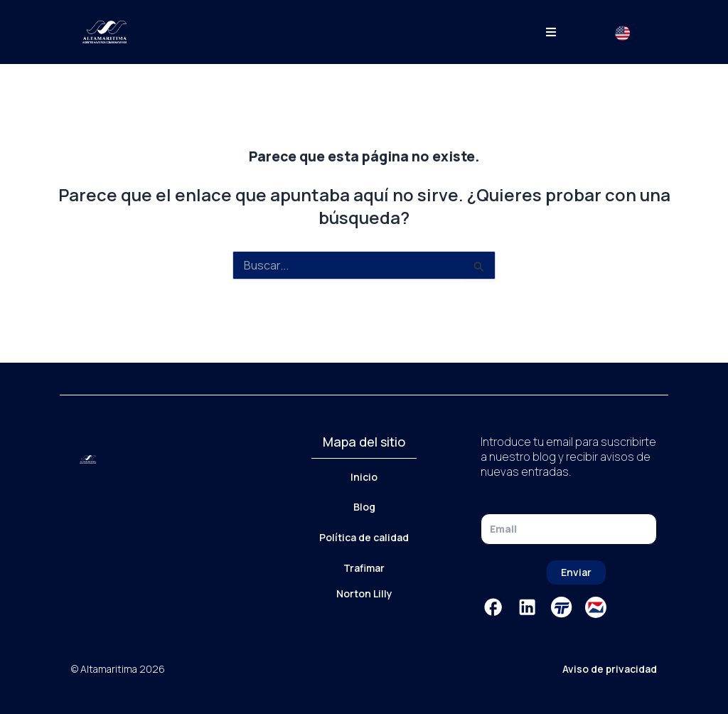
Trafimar (364, 568)
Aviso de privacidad (610, 669)
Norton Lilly (364, 593)
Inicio (364, 477)
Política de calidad (364, 537)
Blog (364, 507)
